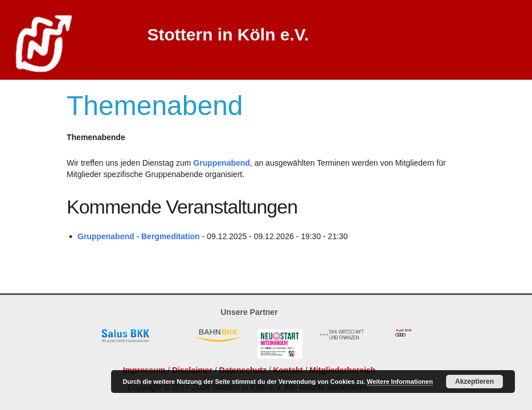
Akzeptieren (474, 382)
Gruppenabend (222, 163)
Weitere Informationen (400, 382)
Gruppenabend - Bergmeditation (139, 236)
